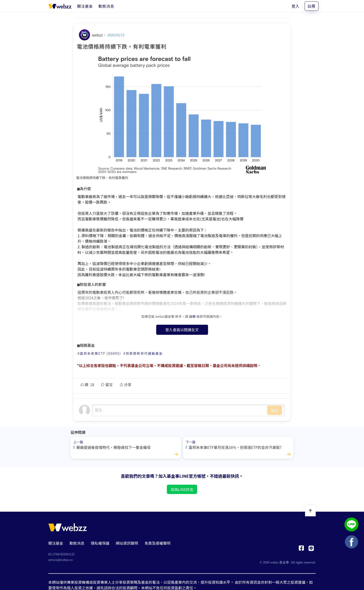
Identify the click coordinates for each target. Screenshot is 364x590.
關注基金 (56, 543)
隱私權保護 (100, 543)
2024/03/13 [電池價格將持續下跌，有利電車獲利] (116, 35)
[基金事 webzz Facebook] (301, 549)
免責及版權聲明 (157, 543)
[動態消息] (106, 6)
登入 (296, 6)
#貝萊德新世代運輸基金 (143, 353)
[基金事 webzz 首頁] (60, 6)
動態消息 (77, 543)
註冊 (312, 6)
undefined (180, 410)
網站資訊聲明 (127, 543)
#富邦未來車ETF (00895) (99, 353)
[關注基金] (85, 6)
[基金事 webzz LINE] (311, 549)
